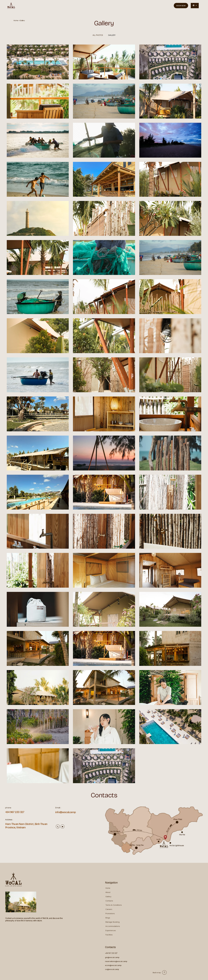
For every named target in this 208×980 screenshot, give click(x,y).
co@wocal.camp (112, 969)
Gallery (112, 35)
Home (108, 888)
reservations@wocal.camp (116, 961)
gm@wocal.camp (112, 957)
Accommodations (113, 926)
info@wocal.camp (66, 812)
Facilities (109, 935)
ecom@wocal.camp (113, 965)
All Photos (98, 35)
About (108, 892)
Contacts (109, 901)
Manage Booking (112, 922)
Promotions (110, 913)
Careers (109, 909)
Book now (181, 6)
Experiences (111, 930)
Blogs (108, 918)
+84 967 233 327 (15, 812)
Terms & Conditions (114, 905)
